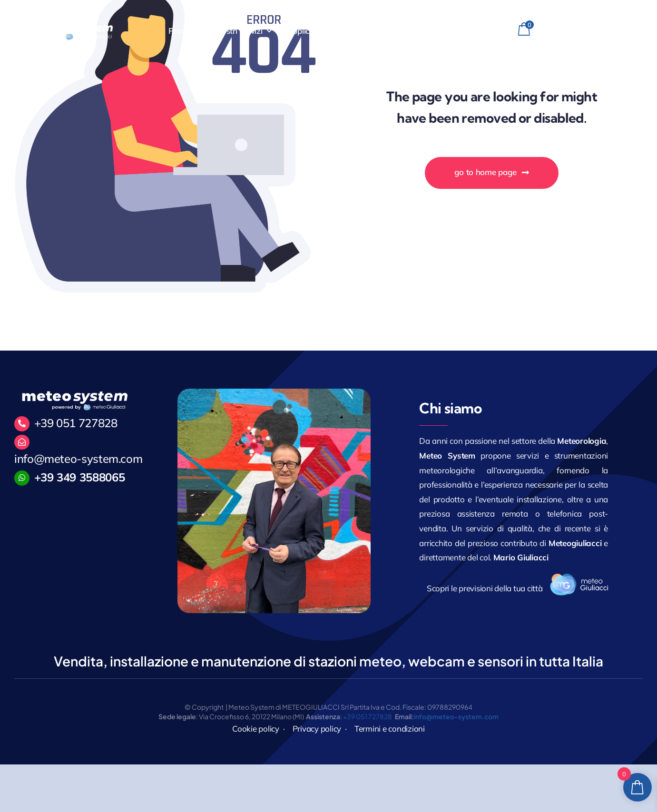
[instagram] (608, 31)
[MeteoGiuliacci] (73, 25)
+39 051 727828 (76, 423)
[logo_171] (579, 577)
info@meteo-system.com (78, 459)
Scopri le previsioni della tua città (485, 588)
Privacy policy (317, 729)
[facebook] (591, 31)
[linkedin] (625, 31)
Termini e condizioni (390, 729)
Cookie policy (256, 729)
